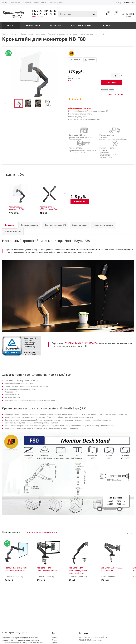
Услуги (55, 643)
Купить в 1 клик (115, 95)
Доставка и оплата (81, 26)
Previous (6, 103)
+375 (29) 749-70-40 (44, 14)
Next (61, 103)
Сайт (54, 633)
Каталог (11, 26)
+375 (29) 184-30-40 (44, 11)
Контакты (106, 26)
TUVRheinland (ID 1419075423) (81, 343)
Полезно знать (33, 26)
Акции (54, 640)
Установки (56, 26)
